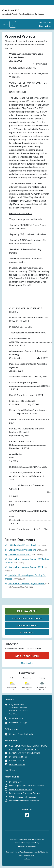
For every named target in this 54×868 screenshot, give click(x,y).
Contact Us (45, 26)
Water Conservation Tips (21, 789)
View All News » (11, 770)
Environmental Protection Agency (24, 793)
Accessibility (34, 843)
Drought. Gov (15, 782)
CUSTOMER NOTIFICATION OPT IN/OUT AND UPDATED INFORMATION (29, 747)
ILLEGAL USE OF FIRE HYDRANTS (25, 753)
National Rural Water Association (24, 801)
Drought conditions (18, 757)
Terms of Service (22, 843)
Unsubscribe (27, 663)
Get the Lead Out (17, 760)
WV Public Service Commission (23, 797)
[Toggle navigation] (13, 24)
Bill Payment (27, 611)
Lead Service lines (17, 764)
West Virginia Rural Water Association (26, 786)
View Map (13, 714)
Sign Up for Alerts (27, 656)
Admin (27, 859)
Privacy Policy (38, 839)
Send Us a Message (18, 723)
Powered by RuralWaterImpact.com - (27, 854)
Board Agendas (27, 632)
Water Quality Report (27, 625)
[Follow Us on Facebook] (27, 815)
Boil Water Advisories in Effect (27, 618)
